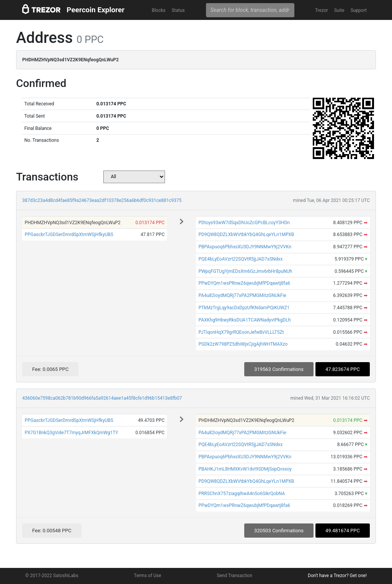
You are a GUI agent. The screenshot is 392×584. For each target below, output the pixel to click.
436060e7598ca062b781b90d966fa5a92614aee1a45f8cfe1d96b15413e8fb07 (102, 398)
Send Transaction (234, 576)
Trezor (322, 10)
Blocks (158, 10)
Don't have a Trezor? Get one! (337, 576)
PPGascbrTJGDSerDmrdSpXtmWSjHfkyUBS (69, 235)
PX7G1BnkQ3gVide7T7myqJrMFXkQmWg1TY (71, 433)
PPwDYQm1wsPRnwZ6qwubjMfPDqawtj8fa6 (244, 283)
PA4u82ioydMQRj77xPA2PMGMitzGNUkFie (242, 295)
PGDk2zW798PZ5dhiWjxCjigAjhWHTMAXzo (243, 344)
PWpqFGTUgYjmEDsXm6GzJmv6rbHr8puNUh (245, 271)
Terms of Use (148, 576)
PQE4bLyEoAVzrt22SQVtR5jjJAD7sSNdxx (240, 259)
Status (178, 10)
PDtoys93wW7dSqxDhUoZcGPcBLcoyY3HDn (244, 223)
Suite (339, 10)
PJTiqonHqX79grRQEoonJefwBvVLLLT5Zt (241, 332)
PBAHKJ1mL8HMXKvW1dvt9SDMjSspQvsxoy (245, 469)
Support (359, 10)
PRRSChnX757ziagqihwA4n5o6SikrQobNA (242, 494)
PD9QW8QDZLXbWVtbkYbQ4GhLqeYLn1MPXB (246, 235)
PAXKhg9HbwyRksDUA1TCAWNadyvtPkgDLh (244, 320)
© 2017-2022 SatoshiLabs (52, 576)
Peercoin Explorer (96, 10)
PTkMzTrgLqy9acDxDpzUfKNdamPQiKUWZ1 (244, 308)
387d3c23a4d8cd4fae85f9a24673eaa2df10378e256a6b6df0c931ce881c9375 (102, 200)
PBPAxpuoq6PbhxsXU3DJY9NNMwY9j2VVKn (245, 247)
